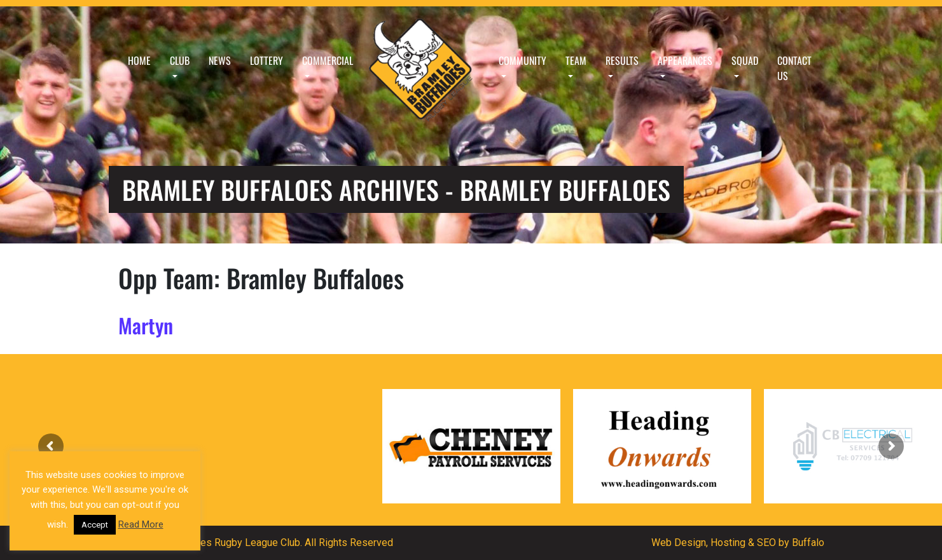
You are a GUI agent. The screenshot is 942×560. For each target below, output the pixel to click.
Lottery (267, 60)
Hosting (728, 543)
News (220, 60)
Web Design (679, 543)
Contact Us (794, 68)
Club (180, 60)
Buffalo (808, 543)
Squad (745, 60)
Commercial (328, 60)
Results (622, 60)
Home (139, 60)
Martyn (146, 325)
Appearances (685, 60)
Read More (141, 524)
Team (576, 60)
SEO (766, 543)
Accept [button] (95, 525)
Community (523, 60)
